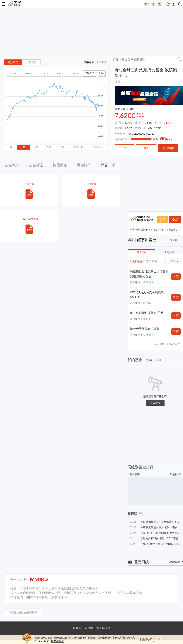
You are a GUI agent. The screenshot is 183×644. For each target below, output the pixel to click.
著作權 (89, 628)
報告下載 (108, 165)
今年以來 (78, 147)
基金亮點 (142, 252)
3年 (36, 147)
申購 (176, 277)
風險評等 (84, 165)
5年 (49, 147)
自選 (159, 360)
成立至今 (97, 147)
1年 (23, 147)
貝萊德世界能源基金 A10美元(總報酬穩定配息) (149, 274)
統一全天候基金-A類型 (145, 329)
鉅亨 (15, 4)
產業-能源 (149, 282)
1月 (10, 147)
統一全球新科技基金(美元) (147, 313)
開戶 (162, 220)
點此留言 (175, 562)
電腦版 (77, 628)
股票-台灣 (149, 335)
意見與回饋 (103, 628)
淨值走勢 (31, 62)
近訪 (149, 360)
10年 (62, 147)
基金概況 (12, 165)
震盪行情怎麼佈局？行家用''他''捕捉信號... (153, 230)
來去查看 (155, 403)
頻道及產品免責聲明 (23, 612)
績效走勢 (13, 62)
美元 (118, 81)
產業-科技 (149, 319)
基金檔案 (36, 165)
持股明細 (60, 165)
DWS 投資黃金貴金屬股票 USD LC (147, 294)
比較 (124, 148)
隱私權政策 (57, 641)
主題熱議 (169, 252)
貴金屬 (147, 303)
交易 (175, 220)
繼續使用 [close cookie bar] (147, 639)
